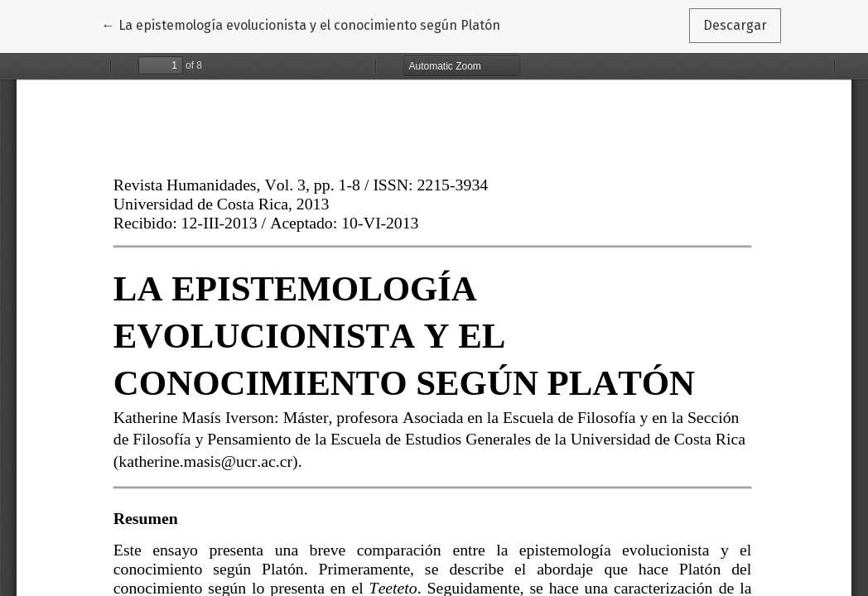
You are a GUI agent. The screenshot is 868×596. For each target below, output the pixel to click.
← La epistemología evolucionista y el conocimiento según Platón (301, 24)
